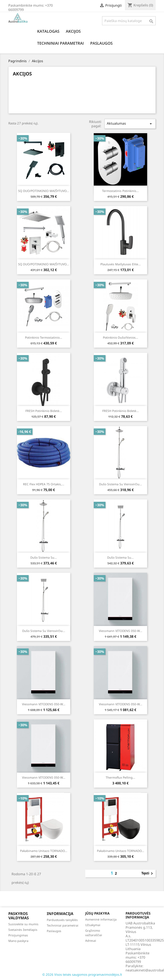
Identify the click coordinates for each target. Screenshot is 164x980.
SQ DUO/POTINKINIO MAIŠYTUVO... (44, 191)
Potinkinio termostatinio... (44, 337)
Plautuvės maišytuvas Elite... (121, 264)
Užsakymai (93, 925)
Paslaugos (101, 43)
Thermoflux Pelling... (120, 777)
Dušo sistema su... (44, 557)
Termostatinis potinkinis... (120, 191)
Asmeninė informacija (101, 919)
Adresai (91, 941)
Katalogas (48, 31)
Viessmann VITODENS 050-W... (121, 631)
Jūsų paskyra (97, 913)
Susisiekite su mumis (23, 924)
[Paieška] (129, 21)
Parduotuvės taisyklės (62, 920)
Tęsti (148, 874)
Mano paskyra (18, 941)
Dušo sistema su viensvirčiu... (121, 484)
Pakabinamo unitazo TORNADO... (44, 851)
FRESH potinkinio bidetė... (44, 411)
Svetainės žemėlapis (23, 930)
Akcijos (73, 31)
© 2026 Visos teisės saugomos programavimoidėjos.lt (82, 974)
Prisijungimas (18, 935)
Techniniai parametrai (60, 43)
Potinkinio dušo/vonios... (121, 337)
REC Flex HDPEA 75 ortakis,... (44, 484)
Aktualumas (130, 124)
